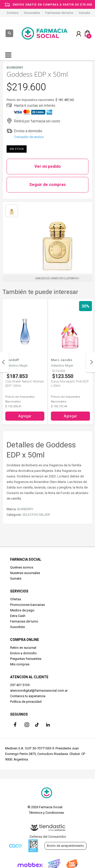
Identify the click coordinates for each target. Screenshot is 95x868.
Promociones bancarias (27, 605)
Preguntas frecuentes (26, 659)
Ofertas (16, 599)
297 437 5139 (20, 685)
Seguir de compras (48, 185)
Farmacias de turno (59, 13)
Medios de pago (22, 610)
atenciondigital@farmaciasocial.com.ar (39, 690)
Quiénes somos (22, 567)
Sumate (84, 13)
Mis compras (20, 664)
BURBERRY (25, 509)
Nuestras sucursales (25, 573)
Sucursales (32, 13)
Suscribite (17, 627)
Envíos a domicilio (23, 653)
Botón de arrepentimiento (65, 846)
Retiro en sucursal (23, 648)
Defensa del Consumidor (48, 837)
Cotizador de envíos (29, 137)
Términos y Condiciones (46, 813)
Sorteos (13, 13)
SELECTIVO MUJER (36, 515)
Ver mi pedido (48, 166)
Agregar (25, 416)
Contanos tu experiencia (28, 696)
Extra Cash (18, 616)
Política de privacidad (26, 702)
